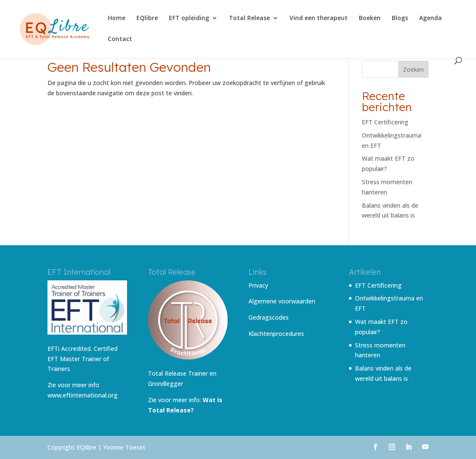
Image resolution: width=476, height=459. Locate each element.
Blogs (400, 18)
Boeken (370, 18)
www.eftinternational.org (83, 395)
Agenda (430, 18)
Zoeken (413, 69)
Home (117, 18)
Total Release (249, 18)
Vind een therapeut (319, 18)
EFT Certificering (385, 122)
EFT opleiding (189, 18)
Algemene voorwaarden (282, 301)
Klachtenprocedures (276, 334)
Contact (120, 39)
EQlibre (147, 18)
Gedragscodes (269, 317)
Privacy (258, 285)
